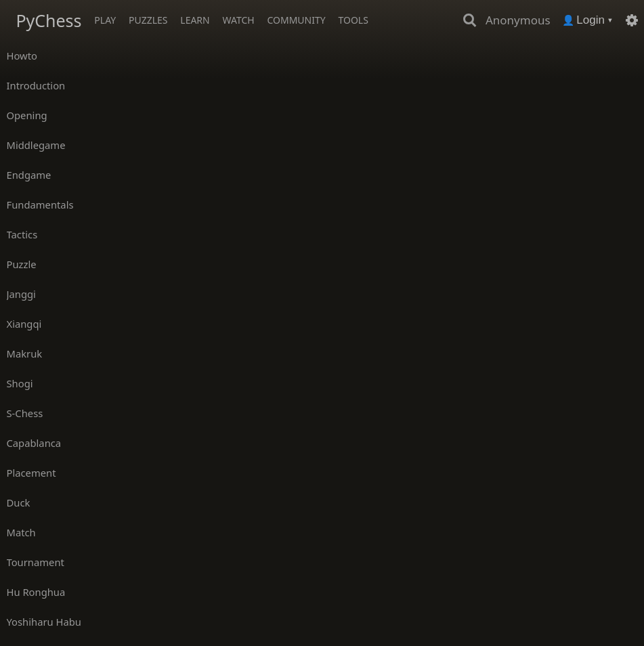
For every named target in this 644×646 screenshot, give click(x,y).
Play (105, 20)
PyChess (48, 20)
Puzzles (148, 20)
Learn (195, 20)
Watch (239, 20)
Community (296, 20)
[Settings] (632, 20)
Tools (353, 20)
